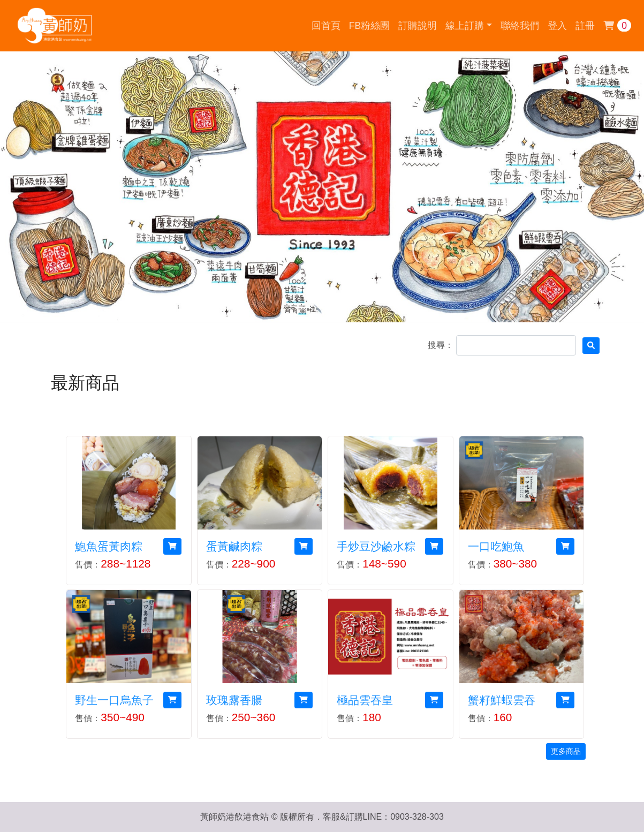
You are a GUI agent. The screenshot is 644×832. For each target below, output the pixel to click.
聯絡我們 (520, 26)
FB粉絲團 (369, 26)
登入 (557, 26)
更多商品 (566, 751)
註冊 (585, 26)
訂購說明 (418, 26)
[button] (468, 26)
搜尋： (441, 345)
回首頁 (326, 26)
